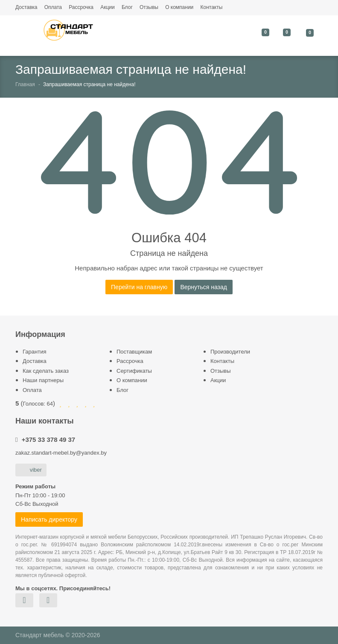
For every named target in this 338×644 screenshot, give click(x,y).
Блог (127, 7)
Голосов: (38, 404)
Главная (25, 84)
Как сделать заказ (46, 371)
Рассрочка (81, 7)
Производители (230, 352)
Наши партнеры (43, 380)
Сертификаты (134, 371)
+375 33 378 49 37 (49, 439)
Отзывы (149, 7)
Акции (108, 7)
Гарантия (34, 352)
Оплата (53, 7)
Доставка (26, 7)
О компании (179, 7)
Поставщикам (134, 352)
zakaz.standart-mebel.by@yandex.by (61, 453)
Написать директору (49, 519)
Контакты (211, 7)
